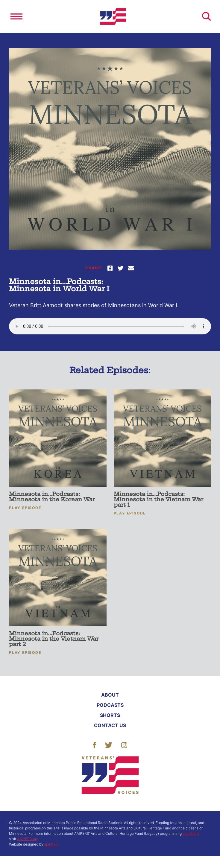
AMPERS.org (28, 839)
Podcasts (110, 705)
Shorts (110, 715)
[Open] (16, 16)
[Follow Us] (94, 744)
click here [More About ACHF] (191, 833)
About (110, 695)
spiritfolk (51, 844)
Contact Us (110, 725)
